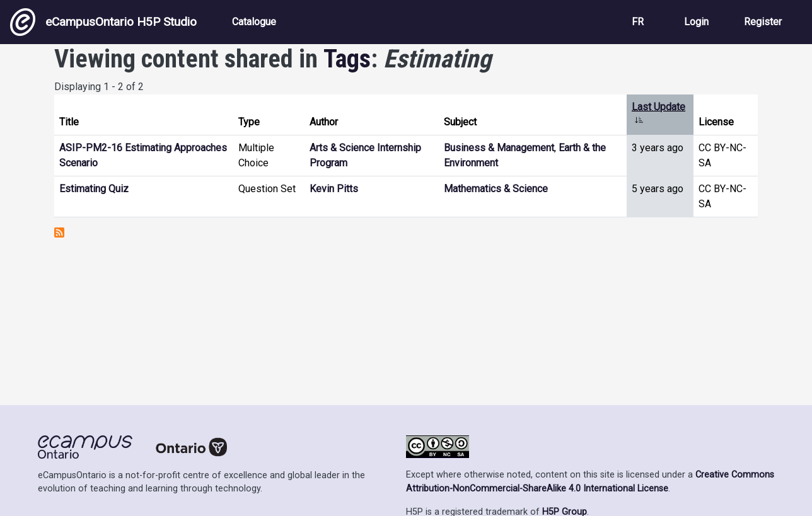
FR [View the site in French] (638, 22)
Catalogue (254, 22)
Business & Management (499, 148)
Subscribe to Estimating (59, 232)
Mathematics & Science (496, 189)
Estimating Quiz (94, 189)
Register (763, 22)
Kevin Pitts (334, 189)
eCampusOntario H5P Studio (103, 22)
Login (696, 22)
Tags (347, 59)
